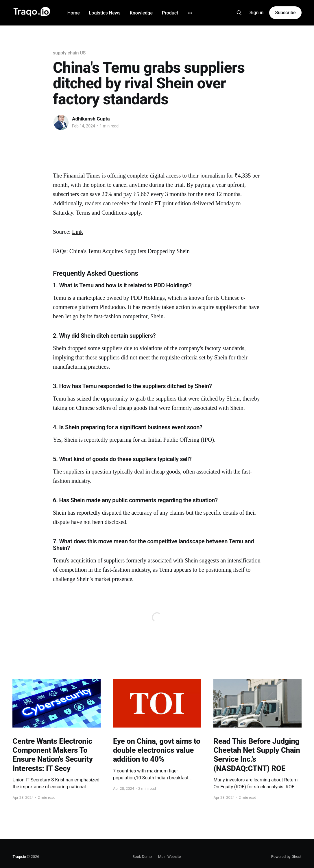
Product (170, 13)
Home (74, 13)
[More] (190, 13)
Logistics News (105, 13)
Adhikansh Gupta (91, 119)
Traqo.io (19, 857)
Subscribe (285, 13)
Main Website (170, 857)
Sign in (257, 13)
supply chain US (69, 53)
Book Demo (142, 857)
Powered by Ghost (286, 857)
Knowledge (141, 13)
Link (77, 232)
